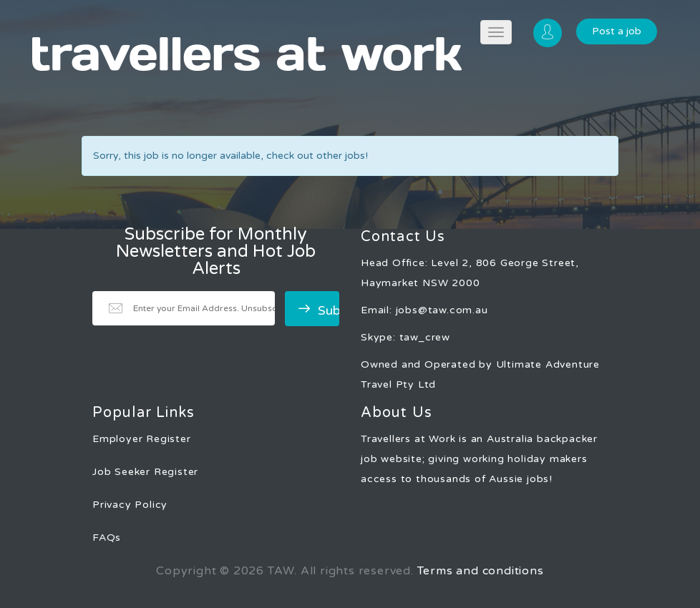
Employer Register (142, 439)
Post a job (617, 31)
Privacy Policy (130, 505)
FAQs (107, 538)
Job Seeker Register (145, 472)
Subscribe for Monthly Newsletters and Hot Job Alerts (216, 252)
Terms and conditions (481, 571)
